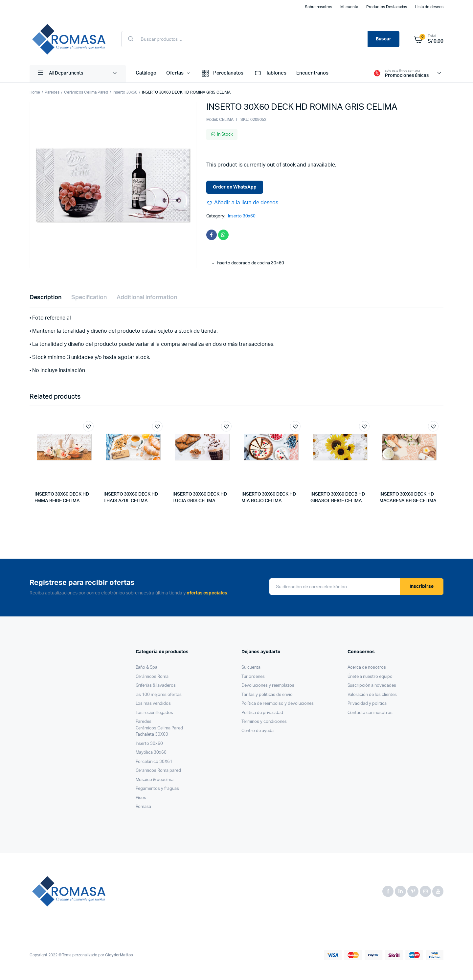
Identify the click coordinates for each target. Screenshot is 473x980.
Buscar (383, 39)
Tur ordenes (253, 677)
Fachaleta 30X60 (152, 735)
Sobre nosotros (319, 7)
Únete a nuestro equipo (370, 677)
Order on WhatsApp (235, 187)
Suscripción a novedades (372, 686)
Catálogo (146, 73)
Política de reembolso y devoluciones (278, 704)
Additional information (147, 298)
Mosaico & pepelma (155, 780)
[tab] (45, 298)
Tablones (270, 74)
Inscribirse (422, 587)
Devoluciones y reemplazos (268, 686)
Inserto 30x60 (125, 92)
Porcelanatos (222, 74)
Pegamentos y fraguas (157, 789)
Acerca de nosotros (367, 668)
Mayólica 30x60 (151, 753)
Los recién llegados (154, 713)
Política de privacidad (262, 713)
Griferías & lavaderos (156, 686)
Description (45, 298)
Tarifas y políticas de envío (267, 695)
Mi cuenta (349, 7)
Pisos (141, 798)
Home (35, 92)
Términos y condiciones (264, 722)
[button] (242, 203)
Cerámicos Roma (152, 677)
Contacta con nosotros (370, 713)
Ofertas (175, 73)
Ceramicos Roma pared (158, 771)
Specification (89, 298)
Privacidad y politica (367, 704)
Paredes (52, 92)
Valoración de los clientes (372, 695)
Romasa (144, 807)
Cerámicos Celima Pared (86, 92)
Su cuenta (251, 668)
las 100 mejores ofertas (159, 695)
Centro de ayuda (258, 731)
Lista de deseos (429, 7)
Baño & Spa (147, 668)
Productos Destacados (387, 7)
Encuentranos (312, 73)
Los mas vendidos (153, 704)
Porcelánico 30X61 (154, 762)
